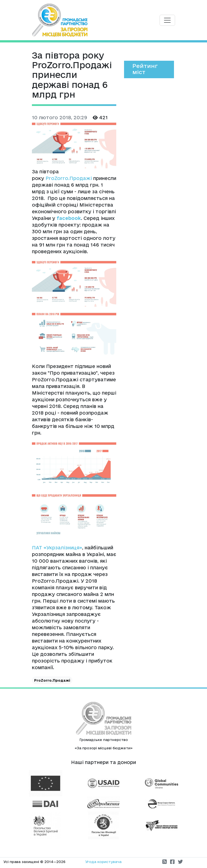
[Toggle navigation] (167, 20)
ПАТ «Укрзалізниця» (57, 548)
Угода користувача (103, 862)
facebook (69, 218)
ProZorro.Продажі (69, 178)
